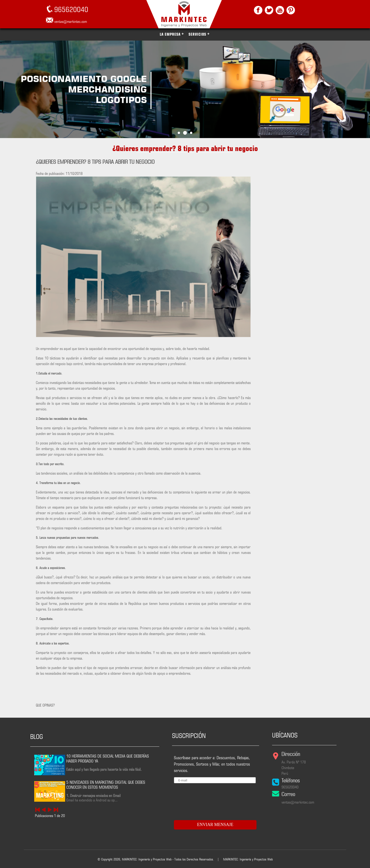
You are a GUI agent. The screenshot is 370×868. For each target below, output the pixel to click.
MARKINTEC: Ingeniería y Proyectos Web (248, 859)
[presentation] (202, 800)
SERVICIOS (197, 34)
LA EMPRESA (170, 34)
